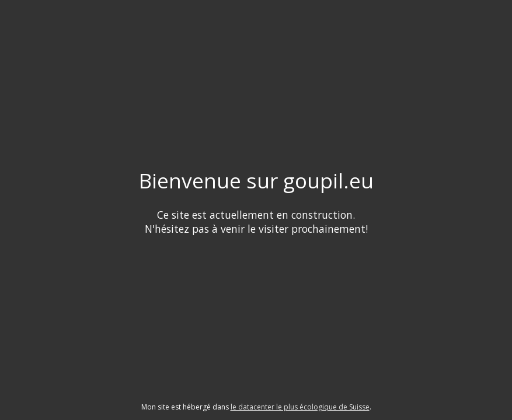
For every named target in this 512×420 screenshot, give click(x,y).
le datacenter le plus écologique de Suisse (300, 407)
